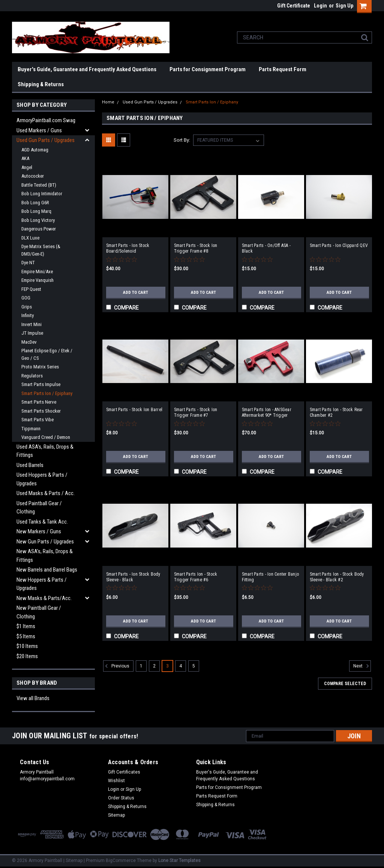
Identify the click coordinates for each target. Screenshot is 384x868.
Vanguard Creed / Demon (46, 437)
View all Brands (33, 698)
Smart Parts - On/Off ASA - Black (266, 248)
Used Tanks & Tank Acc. (42, 522)
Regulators (32, 376)
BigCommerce (121, 861)
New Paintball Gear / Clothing (39, 612)
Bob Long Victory (38, 220)
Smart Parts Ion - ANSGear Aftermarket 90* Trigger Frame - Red (267, 413)
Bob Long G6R (35, 203)
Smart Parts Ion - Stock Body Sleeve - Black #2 (337, 577)
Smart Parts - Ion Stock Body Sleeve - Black (133, 577)
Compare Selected (345, 684)
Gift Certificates (124, 772)
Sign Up (344, 6)
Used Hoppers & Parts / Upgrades (42, 479)
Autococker (33, 176)
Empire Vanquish (37, 280)
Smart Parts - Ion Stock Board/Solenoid (128, 248)
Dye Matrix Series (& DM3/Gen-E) (41, 250)
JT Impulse (32, 333)
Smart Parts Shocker (41, 411)
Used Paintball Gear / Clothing (39, 508)
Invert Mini (31, 324)
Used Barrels (30, 465)
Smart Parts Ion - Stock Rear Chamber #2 (336, 412)
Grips (27, 307)
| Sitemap (73, 861)
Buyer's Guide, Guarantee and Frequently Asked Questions (87, 69)
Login (320, 6)
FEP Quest (31, 289)
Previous (116, 666)
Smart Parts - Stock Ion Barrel (134, 410)
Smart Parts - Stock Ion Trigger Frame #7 (196, 412)
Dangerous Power (39, 229)
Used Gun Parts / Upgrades (46, 140)
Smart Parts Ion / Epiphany (47, 393)
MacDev (29, 342)
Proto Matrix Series (40, 367)
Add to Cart (136, 292)
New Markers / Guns (39, 531)
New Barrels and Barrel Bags (47, 570)
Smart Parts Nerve (39, 402)
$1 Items (26, 626)
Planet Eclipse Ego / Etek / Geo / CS (47, 354)
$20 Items (27, 656)
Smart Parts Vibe (37, 420)
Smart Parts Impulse (41, 384)
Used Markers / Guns (39, 130)
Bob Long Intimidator (42, 194)
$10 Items (27, 646)
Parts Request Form (283, 69)
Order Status (121, 798)
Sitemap (116, 815)
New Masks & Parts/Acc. (44, 598)
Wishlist (116, 781)
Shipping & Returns (41, 84)
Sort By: (182, 140)
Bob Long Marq (36, 211)
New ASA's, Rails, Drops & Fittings (45, 556)
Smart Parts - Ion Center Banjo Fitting (271, 577)
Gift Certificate (294, 6)
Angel (27, 167)
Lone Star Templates (179, 861)
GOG (26, 298)
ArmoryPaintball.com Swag (46, 120)
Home (108, 102)
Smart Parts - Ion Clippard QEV (339, 245)
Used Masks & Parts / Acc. (46, 493)
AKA (25, 158)
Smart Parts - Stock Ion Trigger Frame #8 (196, 248)
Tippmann (31, 429)
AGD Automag (35, 150)
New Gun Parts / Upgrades (45, 542)
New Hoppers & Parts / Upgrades (42, 584)
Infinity (28, 315)
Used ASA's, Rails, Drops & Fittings (45, 451)
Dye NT (28, 263)
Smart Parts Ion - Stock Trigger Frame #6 (196, 577)
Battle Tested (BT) (39, 185)
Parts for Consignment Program (208, 69)
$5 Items (26, 636)
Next (362, 666)
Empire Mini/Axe (37, 272)
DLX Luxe (30, 238)
